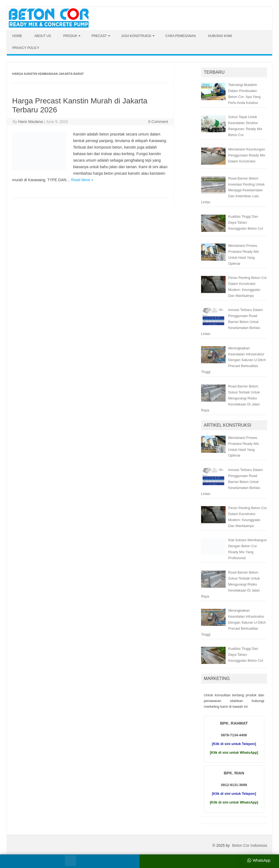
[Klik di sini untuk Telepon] (234, 744)
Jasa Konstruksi (136, 36)
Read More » (82, 180)
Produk (70, 36)
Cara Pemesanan (181, 36)
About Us (43, 36)
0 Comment (158, 122)
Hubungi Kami (220, 36)
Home (17, 36)
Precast (99, 36)
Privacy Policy (26, 48)
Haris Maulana (31, 122)
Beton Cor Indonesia (250, 845)
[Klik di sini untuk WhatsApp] (234, 752)
